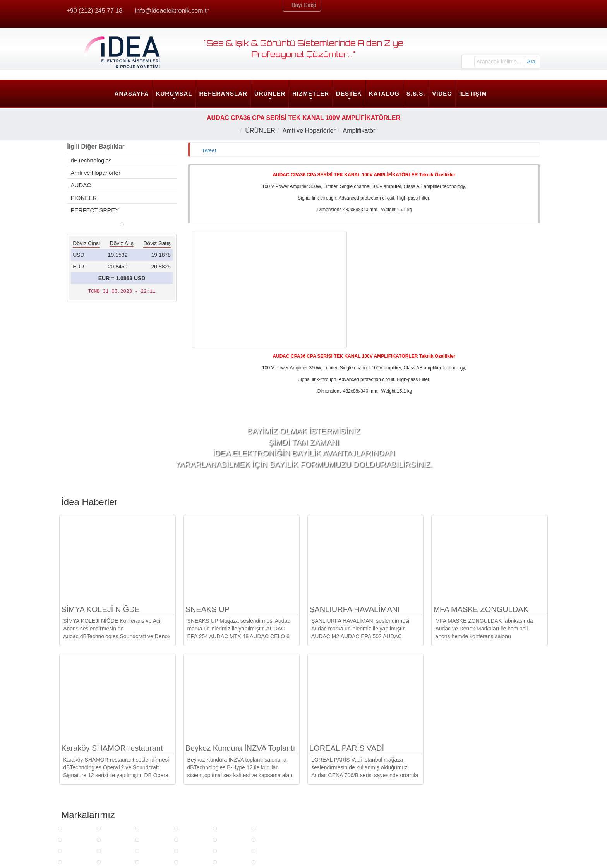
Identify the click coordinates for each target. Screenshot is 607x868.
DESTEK (349, 93)
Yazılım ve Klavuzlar (336, 831)
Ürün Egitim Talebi (333, 803)
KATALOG (384, 93)
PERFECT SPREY (94, 210)
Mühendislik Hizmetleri (217, 812)
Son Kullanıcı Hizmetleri (219, 822)
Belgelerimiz (84, 803)
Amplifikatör (361, 131)
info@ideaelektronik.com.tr (173, 11)
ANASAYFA (132, 93)
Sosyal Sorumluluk (91, 831)
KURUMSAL (174, 93)
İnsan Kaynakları (89, 812)
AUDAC (81, 185)
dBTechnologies (91, 160)
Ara (531, 62)
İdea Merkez (454, 789)
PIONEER (83, 198)
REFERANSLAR (223, 93)
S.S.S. (416, 93)
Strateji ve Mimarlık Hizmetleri (226, 803)
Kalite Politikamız (90, 822)
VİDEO (442, 93)
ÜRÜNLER (270, 93)
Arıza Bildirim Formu (336, 812)
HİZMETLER (311, 93)
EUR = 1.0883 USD (122, 422)
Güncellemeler (329, 822)
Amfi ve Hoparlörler (311, 131)
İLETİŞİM (473, 93)
